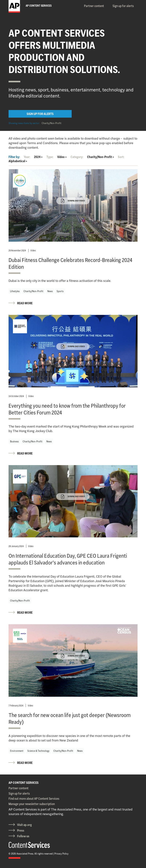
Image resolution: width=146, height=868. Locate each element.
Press (21, 830)
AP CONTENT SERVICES (24, 783)
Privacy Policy (61, 854)
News (50, 291)
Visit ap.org (24, 825)
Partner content (94, 6)
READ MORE (25, 303)
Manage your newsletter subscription (32, 804)
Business (14, 441)
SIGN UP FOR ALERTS (40, 114)
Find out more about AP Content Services (34, 799)
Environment (17, 751)
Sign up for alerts (123, 6)
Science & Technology (38, 751)
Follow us (23, 836)
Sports (60, 291)
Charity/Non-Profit (52, 123)
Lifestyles (15, 291)
